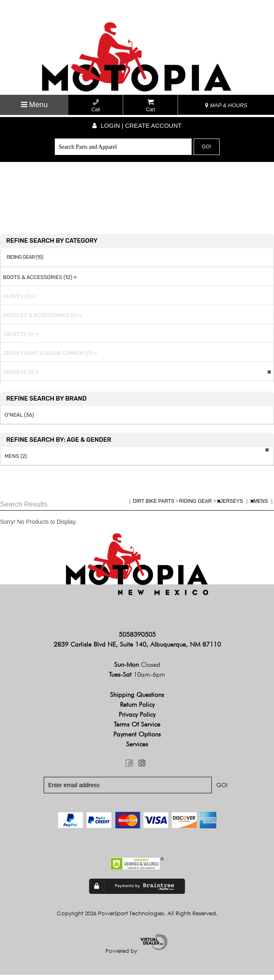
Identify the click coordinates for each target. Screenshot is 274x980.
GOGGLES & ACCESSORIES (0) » (41, 320)
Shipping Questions (137, 700)
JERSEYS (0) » (20, 377)
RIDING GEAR (196, 506)
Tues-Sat (137, 680)
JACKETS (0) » (20, 339)
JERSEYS (231, 506)
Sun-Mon (137, 670)
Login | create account (137, 125)
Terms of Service (137, 730)
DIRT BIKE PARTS (155, 506)
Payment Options (137, 740)
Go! (206, 147)
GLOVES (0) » (18, 301)
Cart (151, 106)
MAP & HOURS (226, 105)
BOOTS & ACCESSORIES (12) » (39, 283)
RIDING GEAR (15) (25, 263)
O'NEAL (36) (19, 420)
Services (137, 750)
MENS (260, 506)
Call (96, 106)
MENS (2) (16, 461)
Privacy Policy (137, 720)
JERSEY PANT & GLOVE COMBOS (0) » (49, 358)
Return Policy (137, 710)
